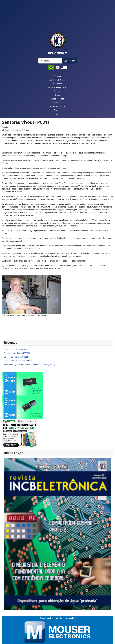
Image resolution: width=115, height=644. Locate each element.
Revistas (57, 110)
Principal (57, 76)
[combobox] (50, 61)
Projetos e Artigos (57, 106)
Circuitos (57, 91)
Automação (57, 84)
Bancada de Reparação (57, 87)
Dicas (57, 95)
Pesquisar (69, 61)
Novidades (57, 103)
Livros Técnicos (58, 99)
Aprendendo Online (57, 80)
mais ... (57, 114)
